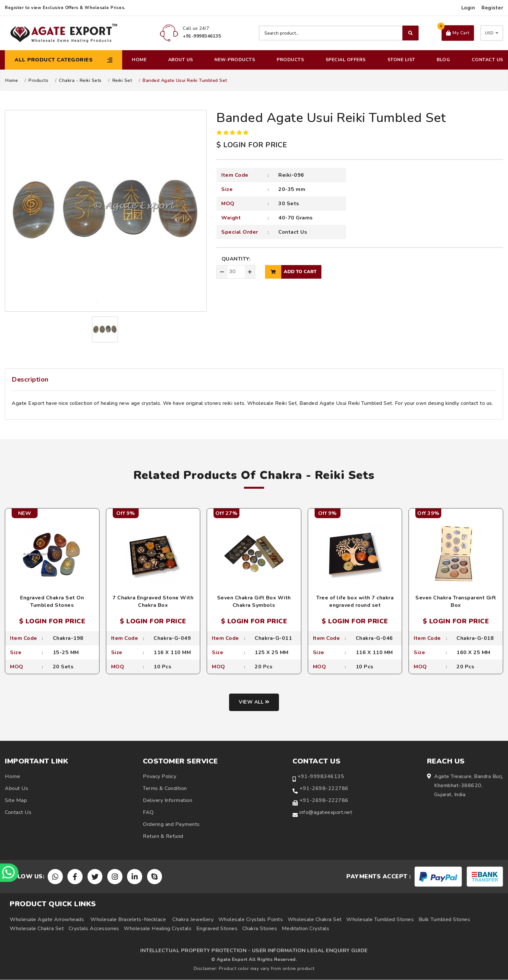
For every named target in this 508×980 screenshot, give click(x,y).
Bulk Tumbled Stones (444, 920)
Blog (443, 60)
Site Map (16, 801)
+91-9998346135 (321, 777)
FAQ (148, 813)
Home (139, 60)
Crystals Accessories (94, 929)
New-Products (235, 60)
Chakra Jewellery (193, 920)
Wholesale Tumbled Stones (380, 920)
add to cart (291, 272)
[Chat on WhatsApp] (10, 872)
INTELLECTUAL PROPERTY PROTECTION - (195, 951)
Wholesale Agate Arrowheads (47, 920)
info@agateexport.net (326, 813)
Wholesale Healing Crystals (158, 929)
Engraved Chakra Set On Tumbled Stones (52, 601)
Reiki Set (122, 81)
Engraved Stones (217, 929)
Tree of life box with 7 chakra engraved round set (355, 601)
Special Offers (346, 60)
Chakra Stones (260, 929)
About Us (181, 60)
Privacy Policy (160, 777)
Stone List (401, 60)
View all (254, 703)
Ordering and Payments (171, 825)
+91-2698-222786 (324, 789)
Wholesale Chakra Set (315, 920)
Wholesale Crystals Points (251, 920)
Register (492, 8)
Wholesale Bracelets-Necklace (128, 920)
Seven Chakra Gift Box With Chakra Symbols (254, 601)
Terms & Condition (165, 789)
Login (468, 8)
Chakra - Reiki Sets (80, 81)
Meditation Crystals (306, 929)
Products (290, 60)
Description (30, 379)
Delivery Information (167, 801)
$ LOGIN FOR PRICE (252, 145)
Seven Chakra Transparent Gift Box (456, 601)
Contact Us (487, 60)
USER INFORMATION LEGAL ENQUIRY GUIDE (310, 951)
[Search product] (339, 33)
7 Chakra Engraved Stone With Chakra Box (153, 601)
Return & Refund (163, 837)
